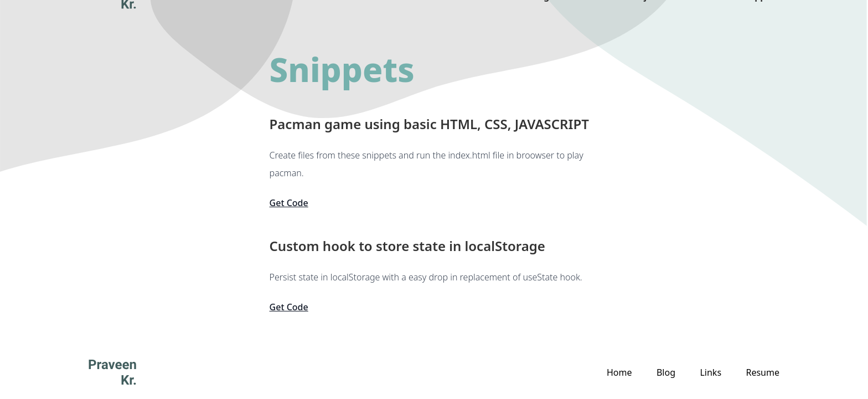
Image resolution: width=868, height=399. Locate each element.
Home (619, 372)
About (589, 22)
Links (703, 22)
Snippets (760, 22)
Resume (763, 372)
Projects (647, 22)
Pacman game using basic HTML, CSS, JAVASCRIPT (429, 124)
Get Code (289, 203)
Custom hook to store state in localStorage (407, 246)
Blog (540, 22)
